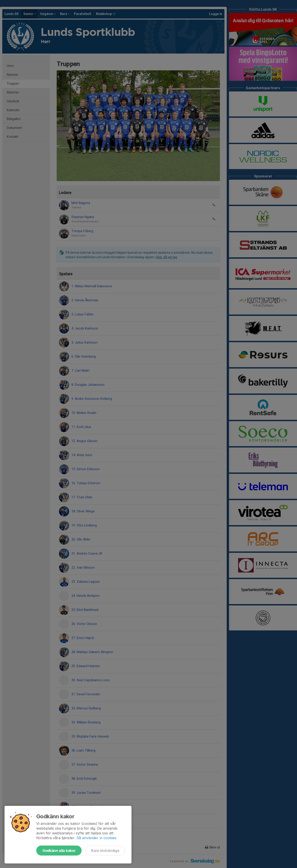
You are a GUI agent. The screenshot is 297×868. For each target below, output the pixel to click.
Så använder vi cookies (96, 838)
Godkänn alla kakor (59, 851)
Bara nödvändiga (105, 851)
